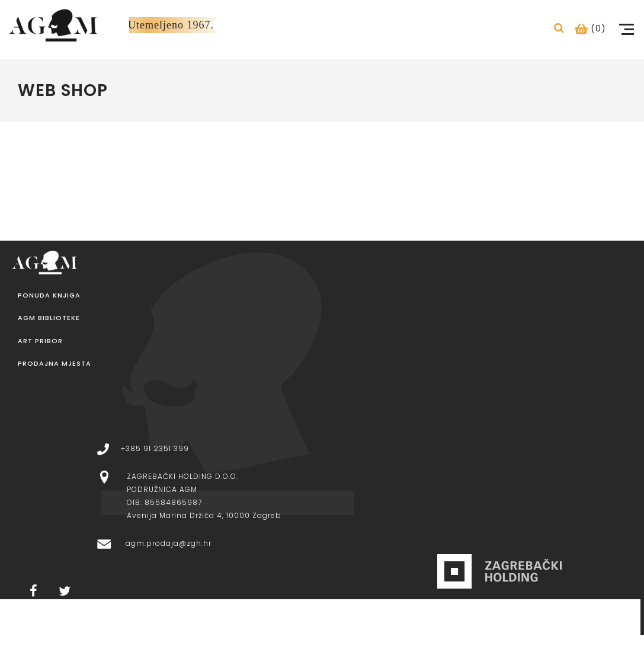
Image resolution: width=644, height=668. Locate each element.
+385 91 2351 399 (155, 448)
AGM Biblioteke (49, 318)
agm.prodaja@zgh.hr (169, 543)
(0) (590, 28)
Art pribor (40, 341)
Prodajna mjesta (55, 364)
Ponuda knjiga (49, 295)
